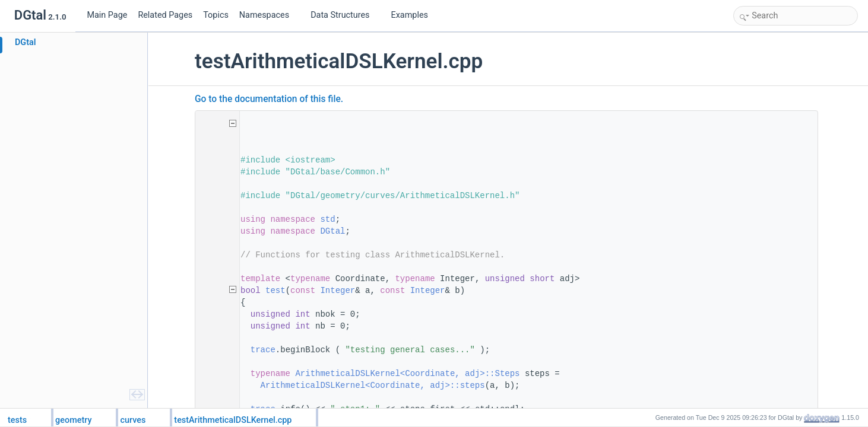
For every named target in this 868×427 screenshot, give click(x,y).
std (329, 219)
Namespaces (269, 15)
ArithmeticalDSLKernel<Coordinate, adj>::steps (375, 385)
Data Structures (345, 15)
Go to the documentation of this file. (271, 99)
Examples (410, 15)
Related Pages (165, 15)
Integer (339, 291)
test (277, 291)
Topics (216, 15)
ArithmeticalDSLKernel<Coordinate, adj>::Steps (409, 374)
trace (265, 350)
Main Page (107, 15)
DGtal (334, 231)
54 (216, 291)
